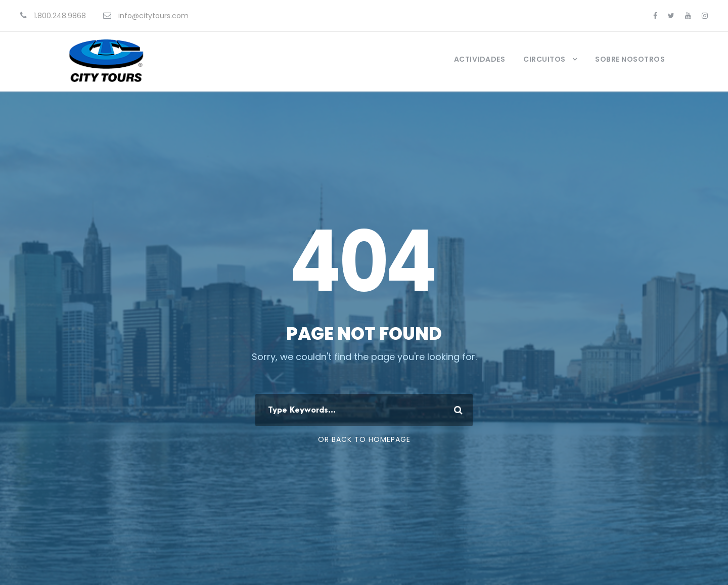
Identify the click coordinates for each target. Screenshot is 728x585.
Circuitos (544, 59)
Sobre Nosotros (630, 59)
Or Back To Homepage (364, 439)
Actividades (480, 59)
